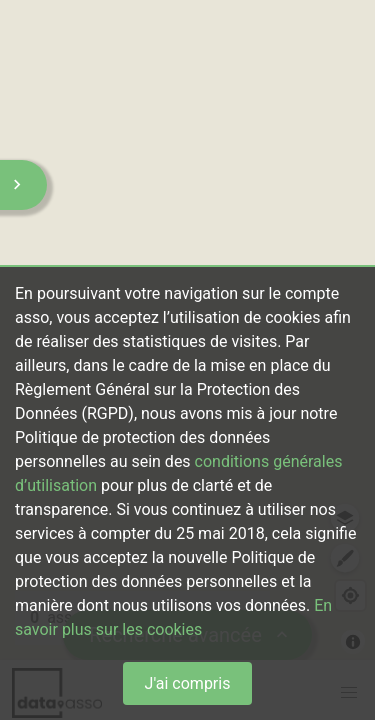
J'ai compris (188, 683)
